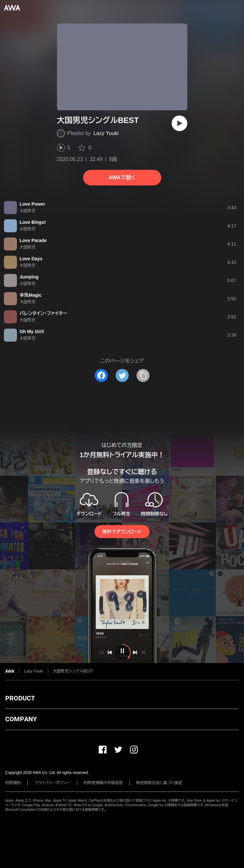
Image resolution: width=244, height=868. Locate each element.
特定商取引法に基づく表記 (159, 783)
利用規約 (13, 783)
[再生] (179, 123)
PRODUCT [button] (20, 698)
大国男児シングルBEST (73, 671)
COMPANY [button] (21, 719)
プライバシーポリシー (52, 783)
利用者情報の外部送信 (103, 783)
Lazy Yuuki (106, 133)
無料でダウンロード (122, 532)
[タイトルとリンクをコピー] (143, 375)
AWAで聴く (122, 177)
